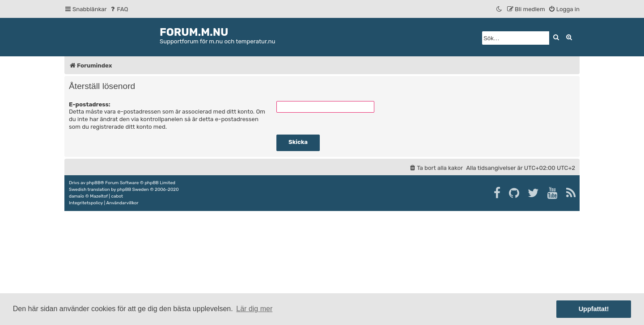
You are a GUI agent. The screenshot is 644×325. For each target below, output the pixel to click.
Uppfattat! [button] (594, 309)
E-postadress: (90, 104)
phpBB (93, 183)
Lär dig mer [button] (254, 309)
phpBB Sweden (133, 190)
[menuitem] (119, 9)
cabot (117, 196)
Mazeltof (99, 196)
